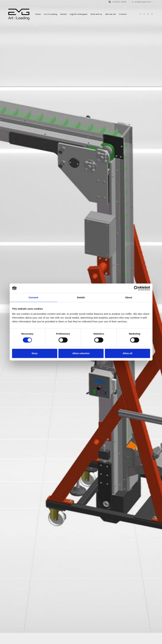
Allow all (127, 353)
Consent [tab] (33, 297)
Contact (123, 14)
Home (38, 14)
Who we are (111, 14)
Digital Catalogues (79, 14)
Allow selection (81, 353)
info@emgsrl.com (143, 2)
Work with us (96, 14)
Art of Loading (51, 14)
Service (64, 14)
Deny (35, 353)
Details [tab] (81, 297)
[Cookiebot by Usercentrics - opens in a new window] (136, 288)
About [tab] (129, 297)
